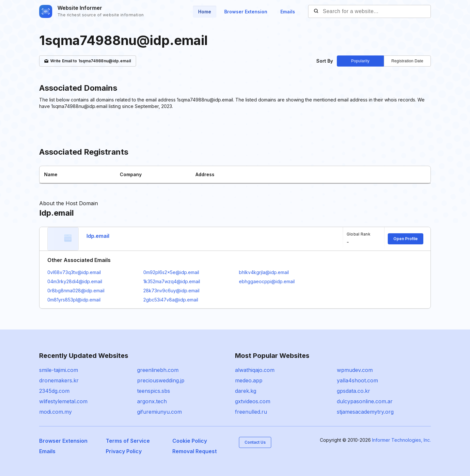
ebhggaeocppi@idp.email (267, 281)
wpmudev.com (355, 370)
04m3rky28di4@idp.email (75, 281)
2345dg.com (54, 391)
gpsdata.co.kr (353, 391)
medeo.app (249, 380)
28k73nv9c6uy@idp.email (171, 291)
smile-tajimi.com (59, 370)
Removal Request (195, 451)
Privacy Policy (124, 451)
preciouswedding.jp (161, 380)
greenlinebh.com (158, 370)
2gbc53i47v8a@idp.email (171, 300)
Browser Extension (246, 12)
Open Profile (406, 239)
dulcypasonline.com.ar (365, 401)
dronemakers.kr (59, 380)
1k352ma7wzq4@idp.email (172, 281)
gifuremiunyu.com (159, 412)
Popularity (360, 61)
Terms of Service (128, 441)
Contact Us (255, 442)
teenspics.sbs (154, 391)
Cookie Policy (190, 441)
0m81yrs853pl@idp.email (74, 300)
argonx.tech (152, 401)
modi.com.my (55, 412)
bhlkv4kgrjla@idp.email (264, 272)
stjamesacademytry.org (365, 412)
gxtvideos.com (253, 401)
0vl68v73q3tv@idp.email (74, 272)
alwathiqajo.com (255, 370)
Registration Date (407, 61)
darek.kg (246, 391)
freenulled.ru (251, 412)
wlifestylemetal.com (63, 401)
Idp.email (98, 236)
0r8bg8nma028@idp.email (76, 291)
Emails (288, 12)
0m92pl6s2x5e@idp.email (171, 272)
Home (205, 12)
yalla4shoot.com (357, 380)
